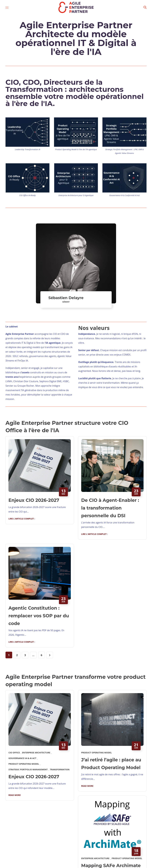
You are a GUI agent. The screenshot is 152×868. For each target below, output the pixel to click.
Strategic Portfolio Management (28, 769)
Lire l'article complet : (22, 519)
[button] (145, 7)
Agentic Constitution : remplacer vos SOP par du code (39, 616)
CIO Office (14, 753)
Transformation (60, 769)
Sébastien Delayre (66, 298)
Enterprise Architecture (36, 753)
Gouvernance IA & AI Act (22, 758)
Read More (15, 795)
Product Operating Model (24, 764)
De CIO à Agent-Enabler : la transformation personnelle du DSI (110, 508)
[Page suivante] (50, 655)
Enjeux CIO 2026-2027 (34, 500)
